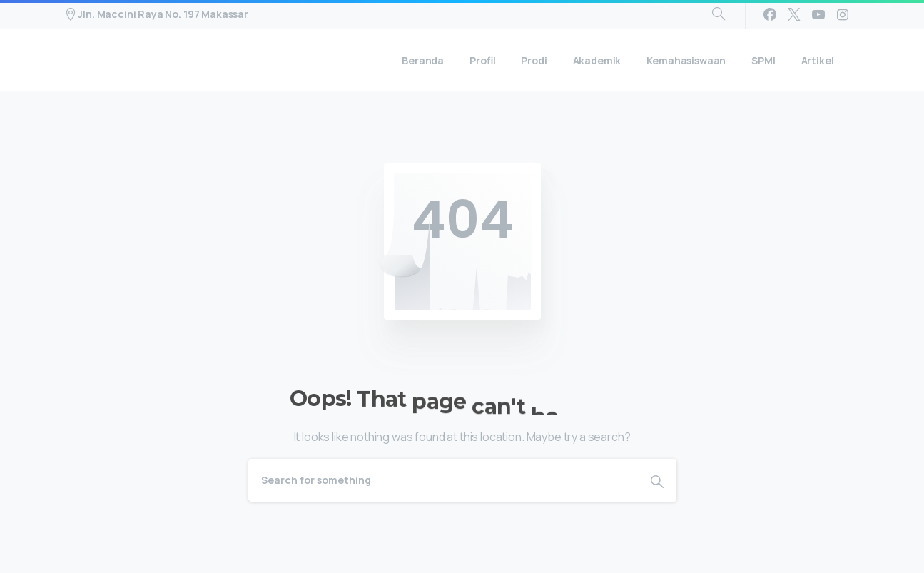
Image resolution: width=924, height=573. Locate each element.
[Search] (443, 480)
